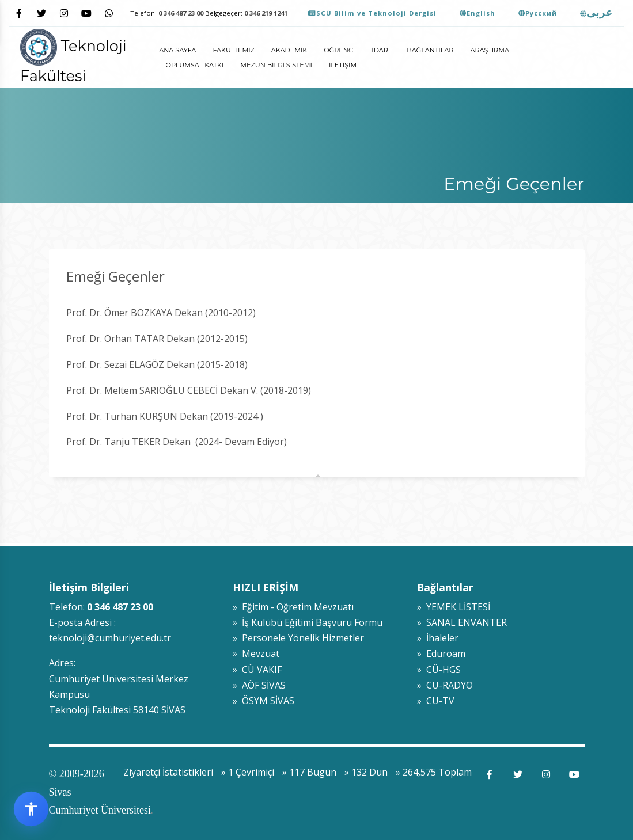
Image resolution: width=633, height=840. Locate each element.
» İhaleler (438, 638)
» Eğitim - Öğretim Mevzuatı (293, 607)
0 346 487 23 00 (181, 13)
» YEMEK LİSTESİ (454, 607)
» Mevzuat (256, 653)
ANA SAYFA (177, 50)
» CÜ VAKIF (257, 670)
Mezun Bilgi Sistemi (276, 65)
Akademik (289, 50)
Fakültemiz (233, 50)
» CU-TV (436, 701)
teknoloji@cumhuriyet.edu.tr (110, 638)
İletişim (343, 65)
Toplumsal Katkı (193, 65)
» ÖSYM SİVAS (264, 701)
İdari (381, 50)
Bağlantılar (430, 50)
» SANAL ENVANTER (462, 622)
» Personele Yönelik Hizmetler (298, 638)
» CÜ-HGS (439, 670)
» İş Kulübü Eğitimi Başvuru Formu (308, 622)
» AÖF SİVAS (259, 685)
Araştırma (490, 50)
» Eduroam (441, 653)
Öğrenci (339, 50)
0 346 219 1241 (266, 13)
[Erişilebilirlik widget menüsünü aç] (31, 809)
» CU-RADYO (445, 685)
